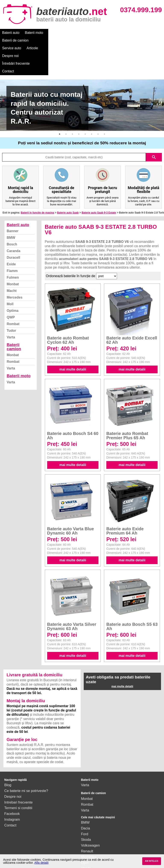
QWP (11, 286)
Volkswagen (90, 814)
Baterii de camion (62, 33)
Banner (12, 200)
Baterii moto (34, 33)
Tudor (11, 300)
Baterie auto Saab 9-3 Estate (99, 182)
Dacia (85, 797)
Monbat (13, 253)
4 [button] (79, 103)
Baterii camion (14, 316)
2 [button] (66, 103)
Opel (85, 832)
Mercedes (15, 267)
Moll (10, 273)
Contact (41, 40)
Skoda (86, 809)
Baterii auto (11, 33)
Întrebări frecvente (16, 40)
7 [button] (98, 103)
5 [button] (85, 103)
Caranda (13, 220)
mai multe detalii (73, 338)
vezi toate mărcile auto (99, 843)
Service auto (90, 33)
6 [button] (92, 103)
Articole (111, 33)
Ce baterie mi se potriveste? (26, 760)
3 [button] (72, 103)
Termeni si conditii (18, 777)
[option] (82, 74)
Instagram (12, 789)
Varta (11, 306)
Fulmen (13, 247)
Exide (11, 233)
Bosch (12, 213)
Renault (87, 820)
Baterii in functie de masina (37, 182)
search (154, 126)
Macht (12, 260)
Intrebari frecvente (18, 771)
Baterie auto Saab (68, 182)
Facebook (12, 783)
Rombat (13, 293)
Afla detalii (41, 863)
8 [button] (104, 103)
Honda (86, 837)
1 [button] (60, 103)
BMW (11, 207)
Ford (85, 803)
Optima (12, 280)
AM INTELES (152, 861)
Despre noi (130, 33)
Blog (8, 754)
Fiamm (12, 240)
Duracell (13, 227)
